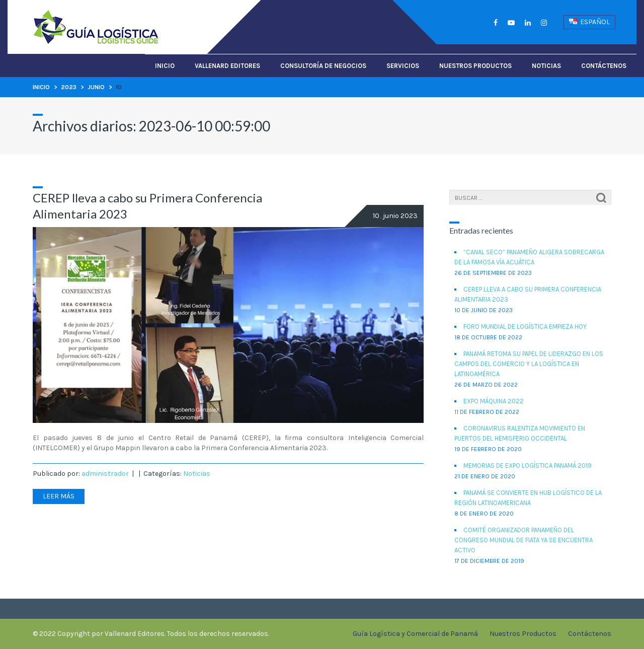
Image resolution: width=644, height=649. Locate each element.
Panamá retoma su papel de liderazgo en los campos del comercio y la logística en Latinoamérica (529, 364)
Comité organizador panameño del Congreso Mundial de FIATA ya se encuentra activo (524, 540)
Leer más (59, 496)
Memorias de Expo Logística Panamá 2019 (528, 465)
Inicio (165, 66)
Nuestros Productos (475, 66)
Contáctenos (604, 66)
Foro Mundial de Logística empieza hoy (525, 327)
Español (589, 22)
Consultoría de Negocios (323, 66)
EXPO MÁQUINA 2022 (494, 401)
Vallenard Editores (227, 66)
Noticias (546, 66)
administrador (105, 474)
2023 (69, 87)
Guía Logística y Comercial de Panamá (415, 634)
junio (96, 87)
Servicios (403, 66)
